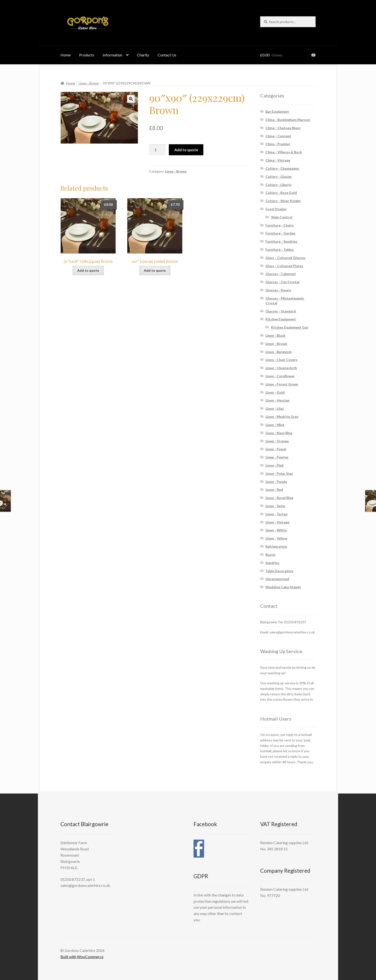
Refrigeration (276, 546)
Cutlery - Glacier (279, 177)
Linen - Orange (277, 441)
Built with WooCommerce (82, 957)
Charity (143, 55)
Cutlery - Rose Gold (281, 193)
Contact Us (167, 55)
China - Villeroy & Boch (284, 152)
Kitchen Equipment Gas (290, 327)
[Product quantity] (157, 150)
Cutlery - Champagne (282, 168)
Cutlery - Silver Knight (283, 201)
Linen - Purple (276, 482)
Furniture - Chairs (280, 225)
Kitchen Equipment (281, 319)
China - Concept (278, 136)
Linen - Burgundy (279, 352)
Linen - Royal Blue (279, 498)
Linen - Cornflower (280, 376)
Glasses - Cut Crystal (282, 282)
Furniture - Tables (280, 250)
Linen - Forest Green (282, 384)
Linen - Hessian (277, 400)
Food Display (276, 209)
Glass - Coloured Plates (284, 266)
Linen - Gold (275, 392)
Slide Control (282, 217)
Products (87, 55)
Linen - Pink (275, 465)
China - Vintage (278, 160)
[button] (131, 99)
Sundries (272, 563)
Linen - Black (275, 335)
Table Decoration (279, 571)
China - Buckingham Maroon (288, 120)
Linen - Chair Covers (281, 360)
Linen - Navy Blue (279, 433)
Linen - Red (274, 490)
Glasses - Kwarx (278, 290)
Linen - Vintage (277, 522)
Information (112, 55)
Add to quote (186, 150)
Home (66, 55)
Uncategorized (277, 579)
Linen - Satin (275, 506)
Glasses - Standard (281, 311)
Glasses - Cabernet (281, 274)
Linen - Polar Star (279, 473)
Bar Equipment (277, 111)
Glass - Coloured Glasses (285, 258)
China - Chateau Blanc (283, 128)
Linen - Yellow (276, 538)
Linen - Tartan (276, 514)
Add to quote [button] (88, 270)
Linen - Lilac (275, 408)
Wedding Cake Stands (283, 587)
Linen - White (276, 530)
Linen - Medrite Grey (282, 417)
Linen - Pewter (277, 457)
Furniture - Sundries (281, 241)
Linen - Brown (89, 83)
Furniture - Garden (280, 233)
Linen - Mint (275, 425)
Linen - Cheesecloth (281, 368)
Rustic (270, 555)
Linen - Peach (276, 449)
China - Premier (278, 144)
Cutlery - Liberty (279, 185)
